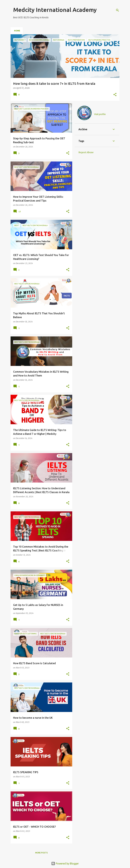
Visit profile (100, 114)
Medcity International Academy (55, 10)
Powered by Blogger (65, 864)
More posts (41, 853)
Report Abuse (86, 152)
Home (17, 31)
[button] (115, 95)
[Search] (118, 10)
